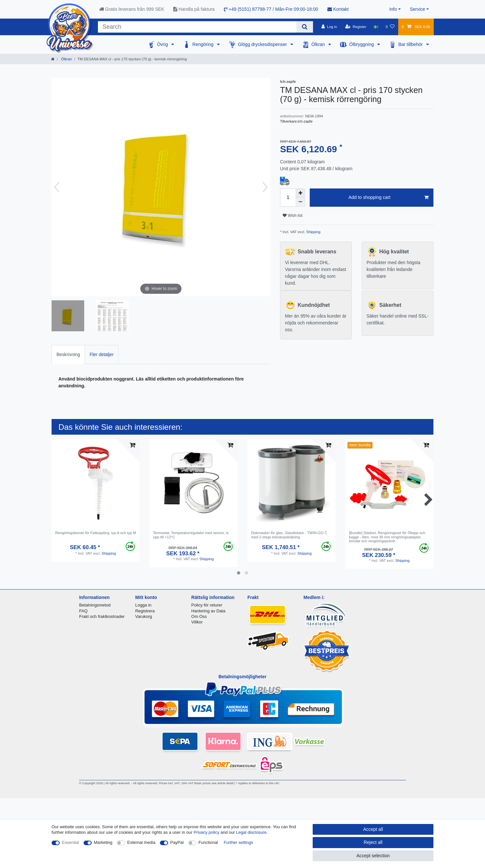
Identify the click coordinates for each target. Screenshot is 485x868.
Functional (208, 842)
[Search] (305, 27)
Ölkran (319, 44)
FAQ (83, 611)
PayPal (177, 842)
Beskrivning (68, 354)
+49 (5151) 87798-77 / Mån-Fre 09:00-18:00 (271, 9)
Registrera (145, 611)
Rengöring (203, 44)
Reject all (373, 842)
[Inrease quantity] (300, 193)
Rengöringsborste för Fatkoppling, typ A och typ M (96, 533)
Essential (71, 842)
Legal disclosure (251, 832)
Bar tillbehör (411, 44)
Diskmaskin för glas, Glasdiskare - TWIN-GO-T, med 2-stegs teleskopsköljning (289, 535)
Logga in (143, 605)
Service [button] (418, 9)
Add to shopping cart (389, 198)
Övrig (163, 44)
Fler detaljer (102, 354)
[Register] (356, 27)
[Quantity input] (288, 198)
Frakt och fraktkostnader (102, 616)
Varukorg (144, 616)
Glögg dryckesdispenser (263, 44)
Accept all (373, 829)
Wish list (293, 216)
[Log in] (329, 27)
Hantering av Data (208, 611)
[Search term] (197, 27)
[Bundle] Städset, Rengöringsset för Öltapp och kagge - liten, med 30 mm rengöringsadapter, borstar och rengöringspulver (387, 537)
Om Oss (199, 616)
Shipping (313, 232)
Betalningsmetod (95, 605)
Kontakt (338, 9)
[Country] (376, 27)
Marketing (103, 842)
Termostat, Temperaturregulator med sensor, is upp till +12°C (191, 535)
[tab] (68, 355)
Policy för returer (207, 605)
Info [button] (393, 9)
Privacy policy (206, 832)
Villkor (197, 622)
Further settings (238, 842)
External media (141, 842)
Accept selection (373, 856)
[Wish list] (390, 27)
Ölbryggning (362, 44)
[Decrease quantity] (300, 202)
